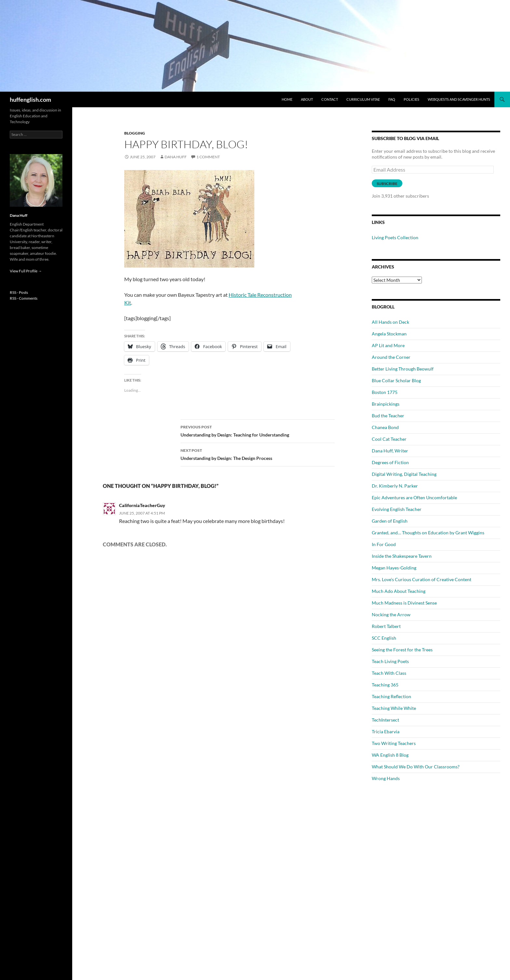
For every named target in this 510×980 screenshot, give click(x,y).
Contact (330, 99)
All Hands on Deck (390, 322)
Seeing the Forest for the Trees (402, 650)
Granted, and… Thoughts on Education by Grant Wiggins (428, 533)
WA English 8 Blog (390, 755)
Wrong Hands (386, 778)
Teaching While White (394, 708)
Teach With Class (389, 673)
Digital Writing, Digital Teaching (404, 474)
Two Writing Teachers (394, 743)
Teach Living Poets (390, 661)
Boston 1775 (385, 392)
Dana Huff (176, 157)
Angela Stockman (389, 334)
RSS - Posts (19, 292)
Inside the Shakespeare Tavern (402, 556)
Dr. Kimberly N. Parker (395, 486)
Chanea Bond (385, 427)
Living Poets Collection (395, 237)
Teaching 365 (385, 685)
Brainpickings (386, 404)
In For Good (384, 544)
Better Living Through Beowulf (403, 369)
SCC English (384, 638)
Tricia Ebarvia (386, 732)
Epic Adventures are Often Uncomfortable (414, 497)
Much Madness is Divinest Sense (404, 603)
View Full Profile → (26, 271)
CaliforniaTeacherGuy (142, 505)
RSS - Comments (24, 298)
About (307, 99)
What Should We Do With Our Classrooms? (416, 767)
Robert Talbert (386, 626)
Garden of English (390, 521)
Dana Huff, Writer (390, 451)
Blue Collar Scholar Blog (396, 380)
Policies (411, 99)
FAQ (392, 99)
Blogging (135, 133)
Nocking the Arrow (391, 614)
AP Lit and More (388, 345)
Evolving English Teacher (397, 509)
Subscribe (387, 183)
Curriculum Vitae (363, 99)
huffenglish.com (30, 99)
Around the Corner (391, 357)
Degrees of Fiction (390, 462)
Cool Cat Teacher (389, 439)
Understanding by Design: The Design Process (258, 454)
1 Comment (208, 157)
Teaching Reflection (391, 696)
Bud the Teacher (388, 416)
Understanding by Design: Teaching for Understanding (258, 430)
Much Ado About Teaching (399, 591)
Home (287, 99)
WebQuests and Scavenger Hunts (459, 99)
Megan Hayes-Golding (394, 568)
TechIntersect (385, 720)
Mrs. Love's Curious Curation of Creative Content (422, 579)
